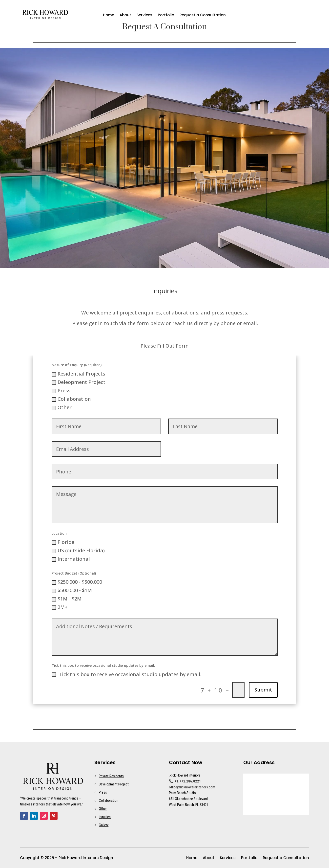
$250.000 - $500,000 (77, 582)
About (125, 15)
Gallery (104, 825)
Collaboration (71, 399)
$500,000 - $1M (72, 590)
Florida (63, 542)
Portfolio (166, 15)
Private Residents (111, 776)
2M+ (60, 607)
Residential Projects (78, 374)
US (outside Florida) (78, 550)
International (71, 559)
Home (109, 15)
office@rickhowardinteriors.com (192, 787)
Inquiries (105, 817)
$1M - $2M (67, 599)
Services (144, 15)
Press (61, 390)
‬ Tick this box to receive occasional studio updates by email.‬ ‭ (127, 674)
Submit (263, 690)
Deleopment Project (79, 382)
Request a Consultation (203, 15)
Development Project (114, 784)
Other (62, 407)
